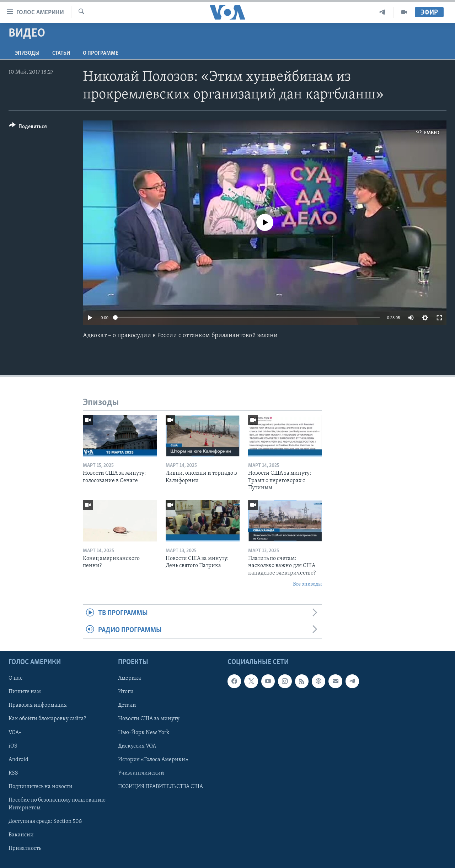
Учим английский (141, 773)
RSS (13, 773)
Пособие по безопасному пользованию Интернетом (57, 804)
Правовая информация (38, 706)
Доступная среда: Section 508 (45, 821)
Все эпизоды (307, 584)
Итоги (126, 692)
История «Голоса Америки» (153, 760)
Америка (130, 678)
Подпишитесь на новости (41, 787)
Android (18, 760)
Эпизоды (27, 53)
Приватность (25, 848)
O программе (101, 53)
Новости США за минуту (149, 719)
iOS (13, 746)
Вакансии (21, 835)
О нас (15, 678)
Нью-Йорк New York (144, 733)
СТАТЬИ (61, 53)
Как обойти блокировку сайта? (47, 719)
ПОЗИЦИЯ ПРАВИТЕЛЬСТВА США (160, 787)
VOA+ (15, 733)
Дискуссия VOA (137, 746)
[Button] (28, 128)
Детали (127, 706)
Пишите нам (25, 692)
